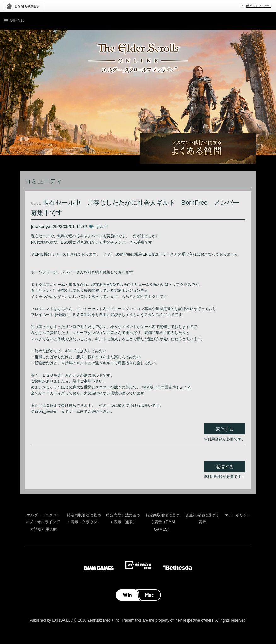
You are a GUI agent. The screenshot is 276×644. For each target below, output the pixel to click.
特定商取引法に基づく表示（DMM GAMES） (163, 522)
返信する (225, 429)
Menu (14, 21)
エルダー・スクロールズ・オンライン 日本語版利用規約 (43, 522)
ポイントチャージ (259, 6)
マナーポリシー (238, 515)
